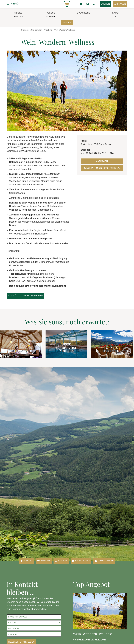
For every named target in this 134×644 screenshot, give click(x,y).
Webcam (41, 562)
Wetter (22, 562)
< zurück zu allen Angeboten (28, 297)
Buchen (102, 4)
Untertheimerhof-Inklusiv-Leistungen (40, 198)
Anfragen (119, 4)
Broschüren (82, 562)
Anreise (60, 562)
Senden (67, 22)
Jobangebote (108, 562)
